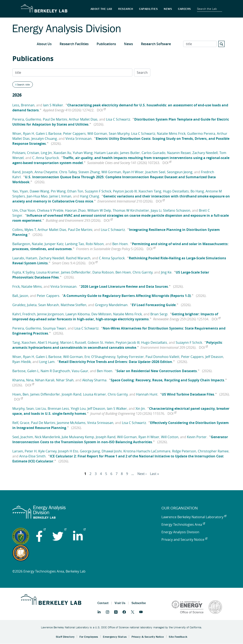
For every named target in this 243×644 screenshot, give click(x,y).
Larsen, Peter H (24, 451)
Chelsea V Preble (50, 210)
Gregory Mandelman (111, 305)
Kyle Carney (47, 451)
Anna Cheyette (46, 172)
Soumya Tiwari (54, 328)
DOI (101, 110)
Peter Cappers (74, 134)
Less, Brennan (23, 105)
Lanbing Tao (75, 244)
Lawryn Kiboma (78, 314)
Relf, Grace (21, 423)
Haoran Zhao (75, 210)
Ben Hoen (120, 244)
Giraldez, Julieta (24, 305)
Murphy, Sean (23, 409)
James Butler (130, 153)
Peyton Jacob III (125, 191)
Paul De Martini (55, 119)
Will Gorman (97, 134)
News (129, 44)
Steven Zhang (89, 172)
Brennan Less (58, 409)
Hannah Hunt (147, 394)
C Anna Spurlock (112, 258)
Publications (106, 44)
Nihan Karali (45, 380)
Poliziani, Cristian (26, 153)
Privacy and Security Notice (184, 540)
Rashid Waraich (78, 258)
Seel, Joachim (23, 437)
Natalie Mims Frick (171, 134)
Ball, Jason (20, 296)
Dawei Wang (39, 191)
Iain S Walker (53, 105)
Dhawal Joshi (112, 451)
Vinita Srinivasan (79, 139)
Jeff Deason (214, 357)
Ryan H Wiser (133, 172)
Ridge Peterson (184, 451)
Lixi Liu (41, 409)
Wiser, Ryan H (23, 134)
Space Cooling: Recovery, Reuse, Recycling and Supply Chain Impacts (167, 380)
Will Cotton (170, 437)
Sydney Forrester (130, 357)
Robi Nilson (95, 244)
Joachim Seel (155, 172)
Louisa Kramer (48, 272)
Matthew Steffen (74, 305)
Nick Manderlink (47, 437)
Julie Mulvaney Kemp (78, 437)
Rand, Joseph (23, 172)
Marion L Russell (73, 342)
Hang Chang (90, 196)
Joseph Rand (72, 394)
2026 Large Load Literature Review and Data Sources (124, 286)
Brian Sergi (159, 314)
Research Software (156, 44)
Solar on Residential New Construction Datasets (157, 371)
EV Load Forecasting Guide (154, 305)
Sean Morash (49, 305)
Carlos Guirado (153, 153)
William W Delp (99, 210)
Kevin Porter (197, 437)
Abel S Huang (48, 342)
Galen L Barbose (49, 134)
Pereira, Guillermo (27, 119)
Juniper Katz (54, 244)
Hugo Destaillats (176, 191)
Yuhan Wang (83, 153)
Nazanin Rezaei (179, 153)
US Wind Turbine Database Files (188, 394)
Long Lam (47, 362)
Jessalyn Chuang (44, 139)
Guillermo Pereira (201, 134)
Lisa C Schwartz (118, 119)
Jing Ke (166, 272)
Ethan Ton (75, 191)
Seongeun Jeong (180, 172)
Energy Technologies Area (183, 524)
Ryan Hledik (22, 362)
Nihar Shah (65, 380)
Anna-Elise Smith (32, 456)
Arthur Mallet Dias (83, 119)
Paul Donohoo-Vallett (162, 357)
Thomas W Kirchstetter (131, 210)
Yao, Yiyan (20, 191)
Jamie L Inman (60, 196)
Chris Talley (68, 172)
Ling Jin (46, 153)
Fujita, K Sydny (24, 272)
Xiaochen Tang (150, 191)
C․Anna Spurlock (45, 158)
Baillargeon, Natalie (28, 244)
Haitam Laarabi (106, 153)
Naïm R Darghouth (55, 371)
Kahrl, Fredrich (24, 314)
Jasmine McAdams (71, 423)
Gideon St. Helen (101, 342)
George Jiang (90, 451)
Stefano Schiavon (177, 210)
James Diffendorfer (76, 272)
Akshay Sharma (94, 380)
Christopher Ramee (213, 451)
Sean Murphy (119, 134)
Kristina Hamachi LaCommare (147, 451)
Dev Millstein (101, 314)
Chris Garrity (143, 272)
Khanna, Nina (23, 380)
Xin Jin (140, 409)
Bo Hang (197, 191)
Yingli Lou (78, 409)
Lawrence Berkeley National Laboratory (194, 517)
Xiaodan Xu (62, 153)
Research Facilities (74, 44)
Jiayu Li (156, 210)
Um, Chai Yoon (24, 210)
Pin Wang (58, 191)
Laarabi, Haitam (25, 258)
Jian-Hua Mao (37, 196)
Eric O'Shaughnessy (100, 357)
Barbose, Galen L (26, 371)
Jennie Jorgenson (51, 314)
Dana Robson (103, 272)
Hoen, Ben (20, 394)
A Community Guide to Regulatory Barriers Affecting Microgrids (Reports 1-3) (127, 296)
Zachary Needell (205, 153)
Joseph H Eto (68, 451)
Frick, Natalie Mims (27, 286)
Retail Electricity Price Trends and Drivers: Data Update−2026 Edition (115, 362)
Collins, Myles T (24, 230)
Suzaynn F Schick (98, 191)
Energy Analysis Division (180, 532)
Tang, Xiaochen (24, 342)
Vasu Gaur (80, 371)
